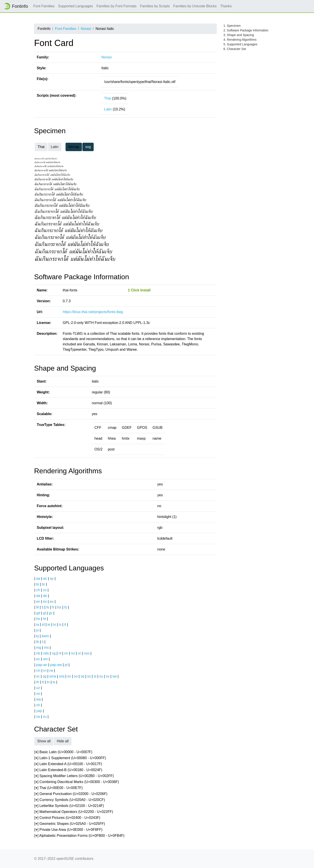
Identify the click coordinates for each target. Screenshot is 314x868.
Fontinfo (16, 6)
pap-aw (56, 665)
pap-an (42, 665)
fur (59, 607)
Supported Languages (75, 6)
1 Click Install (139, 290)
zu (45, 717)
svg (88, 147)
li (43, 642)
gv (51, 613)
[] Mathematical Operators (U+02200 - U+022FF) (74, 812)
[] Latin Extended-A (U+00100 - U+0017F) (68, 764)
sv (108, 676)
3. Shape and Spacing (239, 35)
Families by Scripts (155, 6)
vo (38, 694)
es (45, 601)
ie (49, 625)
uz (38, 688)
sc (38, 676)
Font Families (44, 6)
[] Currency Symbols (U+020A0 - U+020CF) (70, 800)
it (65, 625)
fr (53, 607)
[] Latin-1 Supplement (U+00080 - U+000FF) (70, 758)
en (38, 601)
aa (38, 578)
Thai (108, 98)
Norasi (86, 29)
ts (54, 682)
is (60, 625)
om (45, 659)
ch (38, 590)
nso (87, 653)
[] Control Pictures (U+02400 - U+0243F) (67, 818)
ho (38, 619)
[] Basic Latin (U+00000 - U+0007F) (63, 752)
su (101, 676)
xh (38, 705)
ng (54, 653)
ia (38, 625)
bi (38, 584)
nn (66, 653)
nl (60, 653)
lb (38, 642)
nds (46, 653)
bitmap (74, 147)
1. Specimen (232, 26)
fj (43, 607)
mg (39, 648)
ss (89, 676)
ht (44, 619)
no (73, 653)
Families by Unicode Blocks (195, 6)
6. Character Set (235, 49)
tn (48, 682)
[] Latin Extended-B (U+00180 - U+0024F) (68, 770)
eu (52, 601)
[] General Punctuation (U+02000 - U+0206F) (71, 794)
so (76, 676)
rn (45, 671)
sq (82, 676)
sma (53, 676)
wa (39, 699)
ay (52, 578)
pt (66, 665)
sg (45, 676)
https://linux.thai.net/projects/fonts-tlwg (93, 312)
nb (38, 653)
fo (48, 607)
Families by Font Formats (116, 6)
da (38, 596)
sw (114, 676)
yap (39, 711)
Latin (108, 109)
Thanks (226, 6)
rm (38, 671)
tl (43, 682)
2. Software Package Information (246, 30)
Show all (44, 741)
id (43, 625)
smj (62, 676)
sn (69, 676)
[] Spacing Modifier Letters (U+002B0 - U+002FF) (74, 776)
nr (79, 653)
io (54, 625)
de (45, 596)
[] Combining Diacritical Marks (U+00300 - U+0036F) (77, 782)
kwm (45, 636)
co (45, 590)
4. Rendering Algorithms (240, 40)
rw (51, 671)
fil (38, 607)
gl (44, 613)
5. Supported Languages (240, 44)
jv (38, 630)
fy (66, 607)
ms (46, 648)
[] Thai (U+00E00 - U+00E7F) (58, 788)
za (38, 717)
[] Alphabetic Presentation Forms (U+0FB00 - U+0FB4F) (79, 836)
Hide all (63, 741)
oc (38, 659)
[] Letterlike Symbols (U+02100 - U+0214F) (69, 806)
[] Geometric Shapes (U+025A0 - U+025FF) (70, 824)
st (95, 676)
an (45, 578)
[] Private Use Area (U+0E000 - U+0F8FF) (68, 830)
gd (38, 613)
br (43, 584)
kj (38, 636)
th (38, 682)
